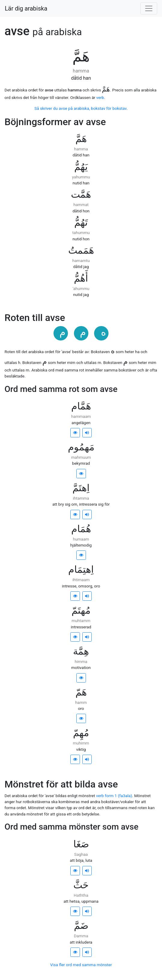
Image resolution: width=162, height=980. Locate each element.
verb (100, 97)
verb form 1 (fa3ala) (114, 796)
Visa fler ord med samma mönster (81, 965)
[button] (75, 433)
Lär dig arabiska (26, 8)
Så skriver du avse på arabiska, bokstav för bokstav (80, 108)
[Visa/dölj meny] (149, 8)
